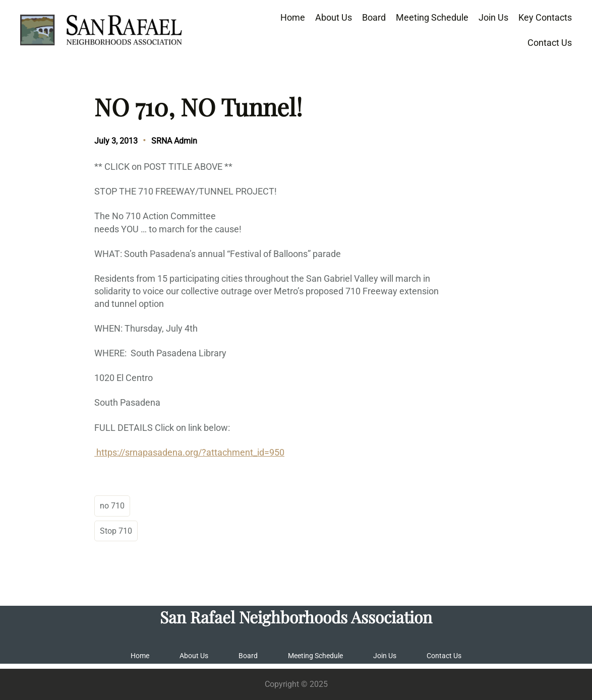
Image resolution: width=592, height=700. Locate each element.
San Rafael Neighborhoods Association (296, 617)
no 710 (112, 506)
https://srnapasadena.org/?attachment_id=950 (189, 452)
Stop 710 (116, 531)
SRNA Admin (174, 141)
